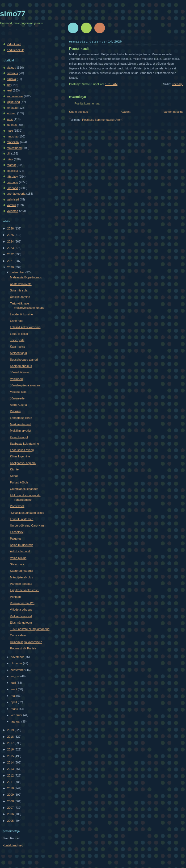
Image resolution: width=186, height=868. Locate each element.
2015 (11, 756)
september (18, 670)
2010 (11, 788)
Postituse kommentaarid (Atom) (103, 120)
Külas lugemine (20, 456)
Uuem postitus (79, 112)
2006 (11, 814)
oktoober (17, 663)
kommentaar (15, 96)
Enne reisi (17, 321)
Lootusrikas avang (22, 450)
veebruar (17, 715)
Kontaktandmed (13, 845)
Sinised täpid (18, 353)
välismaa (12, 211)
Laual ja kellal (19, 334)
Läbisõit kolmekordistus (25, 327)
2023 (11, 248)
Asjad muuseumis (22, 545)
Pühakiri (15, 411)
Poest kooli (79, 49)
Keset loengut (19, 437)
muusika (12, 136)
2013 (11, 769)
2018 (11, 737)
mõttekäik (13, 142)
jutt (9, 85)
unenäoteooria (16, 194)
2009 (11, 795)
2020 (11, 267)
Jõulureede (17, 398)
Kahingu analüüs (21, 366)
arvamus (12, 73)
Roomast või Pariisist (24, 648)
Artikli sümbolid (20, 551)
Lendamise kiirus (21, 418)
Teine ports (17, 340)
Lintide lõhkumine (22, 314)
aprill (14, 702)
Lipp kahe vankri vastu (25, 590)
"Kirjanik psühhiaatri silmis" (28, 513)
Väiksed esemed (21, 616)
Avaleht (126, 112)
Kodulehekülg (16, 50)
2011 (11, 782)
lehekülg (12, 108)
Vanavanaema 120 (22, 603)
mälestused (14, 148)
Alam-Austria (18, 405)
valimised (13, 199)
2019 (11, 730)
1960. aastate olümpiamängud (30, 629)
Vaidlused (16, 379)
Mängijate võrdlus (22, 577)
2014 (11, 762)
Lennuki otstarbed (22, 519)
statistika (12, 171)
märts (15, 709)
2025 (11, 235)
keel (9, 90)
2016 (11, 749)
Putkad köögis (19, 482)
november (18, 657)
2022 (11, 254)
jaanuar (16, 721)
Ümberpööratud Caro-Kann (28, 525)
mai (13, 696)
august (15, 676)
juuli (14, 683)
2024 (11, 241)
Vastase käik (18, 392)
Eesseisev (17, 532)
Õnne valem (18, 635)
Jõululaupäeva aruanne (25, 385)
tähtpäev (12, 177)
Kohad (14, 476)
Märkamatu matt (21, 424)
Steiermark (17, 564)
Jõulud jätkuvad (20, 372)
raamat (11, 165)
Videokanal (14, 44)
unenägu (178, 84)
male (10, 131)
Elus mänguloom (21, 623)
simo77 (13, 14)
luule (10, 119)
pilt (9, 153)
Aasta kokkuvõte (21, 284)
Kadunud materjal (22, 571)
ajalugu (11, 68)
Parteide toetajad (21, 584)
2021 (11, 261)
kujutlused (13, 102)
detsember (18, 272)
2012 (11, 775)
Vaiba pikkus (18, 558)
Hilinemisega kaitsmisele (26, 642)
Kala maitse (18, 347)
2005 (11, 821)
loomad (11, 113)
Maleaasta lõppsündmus (26, 277)
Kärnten (15, 469)
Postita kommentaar (87, 103)
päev (10, 159)
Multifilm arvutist (21, 431)
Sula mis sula (19, 290)
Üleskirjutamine (20, 297)
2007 (11, 808)
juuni (14, 689)
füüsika (11, 79)
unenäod (12, 188)
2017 (11, 743)
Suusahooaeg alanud (24, 360)
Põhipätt (16, 597)
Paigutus (16, 539)
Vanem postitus (173, 112)
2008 (11, 801)
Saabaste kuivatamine (25, 444)
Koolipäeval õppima (23, 463)
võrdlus (11, 205)
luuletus (12, 125)
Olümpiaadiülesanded (24, 489)
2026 (11, 228)
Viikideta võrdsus (21, 610)
